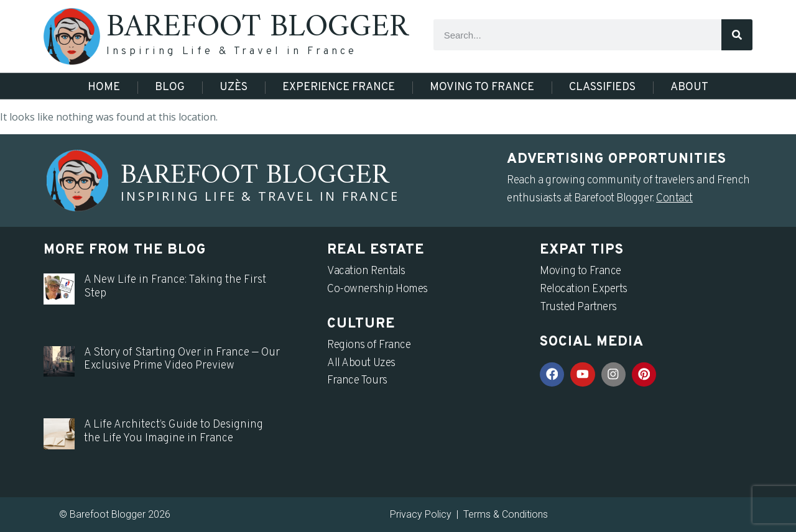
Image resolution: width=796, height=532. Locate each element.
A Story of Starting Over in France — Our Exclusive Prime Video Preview (182, 360)
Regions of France (369, 345)
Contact (674, 199)
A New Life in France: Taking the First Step (175, 287)
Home (104, 87)
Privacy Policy (421, 514)
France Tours (357, 381)
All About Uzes (361, 363)
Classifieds (602, 87)
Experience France (339, 87)
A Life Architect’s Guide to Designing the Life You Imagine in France (174, 432)
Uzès (234, 87)
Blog (170, 87)
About (689, 87)
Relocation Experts (584, 289)
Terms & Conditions (506, 514)
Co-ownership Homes (377, 289)
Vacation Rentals (366, 271)
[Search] (737, 35)
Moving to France (482, 87)
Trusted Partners (578, 307)
